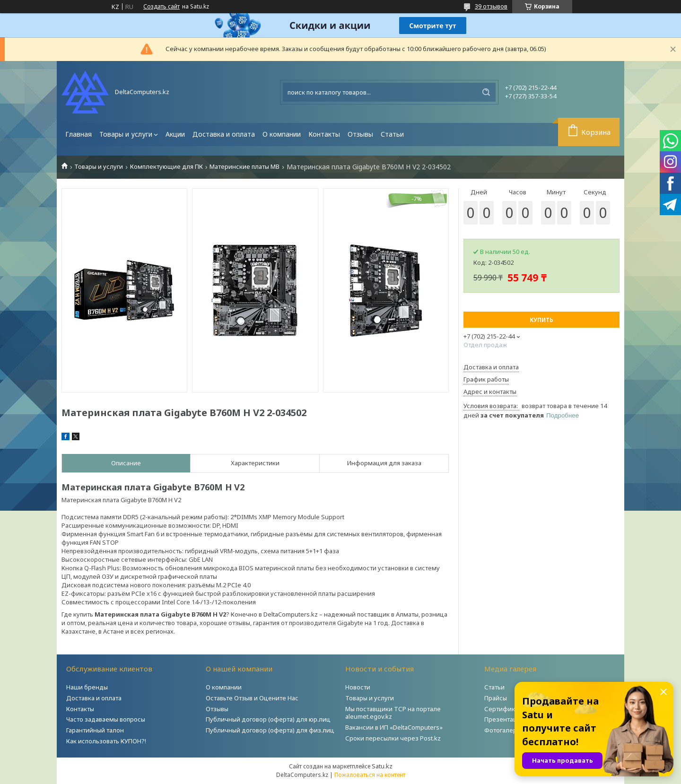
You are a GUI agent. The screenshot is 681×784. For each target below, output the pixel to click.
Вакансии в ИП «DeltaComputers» (394, 727)
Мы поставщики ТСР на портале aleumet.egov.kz (393, 713)
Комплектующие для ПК (166, 167)
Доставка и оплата (224, 134)
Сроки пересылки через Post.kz (393, 738)
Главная (79, 134)
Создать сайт (162, 7)
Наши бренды (87, 687)
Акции (175, 134)
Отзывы (360, 134)
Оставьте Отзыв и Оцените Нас (252, 698)
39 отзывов (491, 6)
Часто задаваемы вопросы (106, 719)
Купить (541, 320)
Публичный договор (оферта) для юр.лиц (268, 719)
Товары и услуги (126, 134)
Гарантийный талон (95, 730)
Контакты (324, 134)
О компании (282, 134)
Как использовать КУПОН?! (106, 741)
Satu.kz (382, 766)
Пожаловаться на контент (370, 775)
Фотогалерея (504, 730)
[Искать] (486, 92)
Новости (358, 687)
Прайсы (496, 698)
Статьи (392, 134)
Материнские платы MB (244, 167)
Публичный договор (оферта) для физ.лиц (270, 730)
